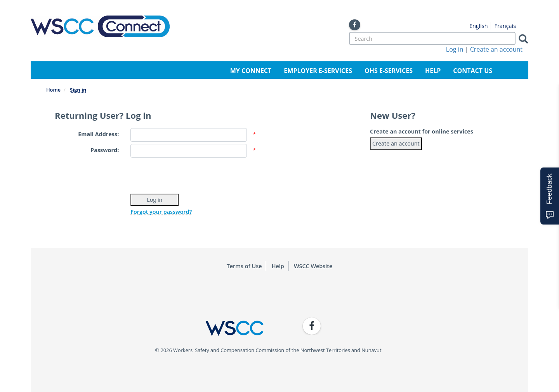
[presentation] (189, 175)
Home (53, 90)
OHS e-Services (389, 71)
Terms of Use (244, 266)
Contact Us (473, 71)
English (479, 26)
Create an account (496, 49)
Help (433, 71)
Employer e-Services (318, 71)
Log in (455, 49)
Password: (105, 150)
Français (505, 26)
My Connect (251, 71)
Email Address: (98, 134)
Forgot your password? (161, 212)
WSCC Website (313, 266)
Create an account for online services (422, 131)
